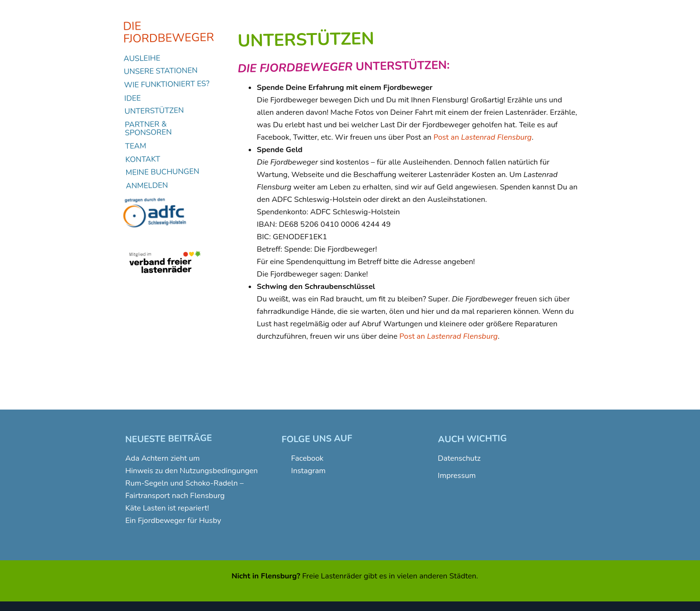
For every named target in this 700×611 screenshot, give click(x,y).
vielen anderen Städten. (437, 576)
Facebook (307, 458)
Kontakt (143, 159)
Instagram (308, 471)
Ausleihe (142, 58)
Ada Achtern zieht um (163, 458)
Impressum (457, 476)
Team (136, 146)
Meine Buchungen (163, 172)
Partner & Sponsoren (148, 128)
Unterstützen (154, 111)
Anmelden (147, 185)
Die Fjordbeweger (169, 32)
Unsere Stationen (161, 72)
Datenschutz (459, 458)
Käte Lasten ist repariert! (167, 508)
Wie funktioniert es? (167, 85)
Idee (133, 98)
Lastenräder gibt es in (358, 576)
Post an (482, 137)
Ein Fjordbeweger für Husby (173, 521)
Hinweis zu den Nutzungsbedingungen (191, 471)
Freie (311, 576)
